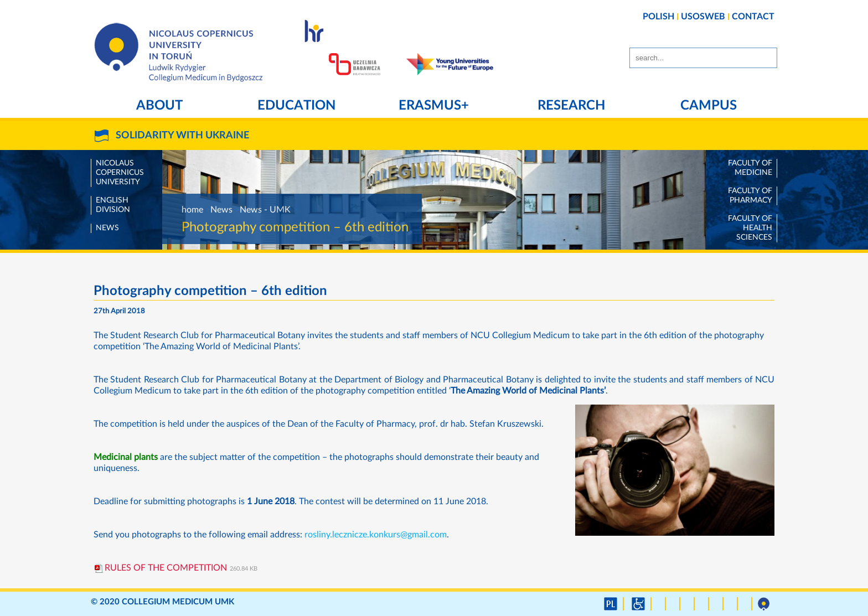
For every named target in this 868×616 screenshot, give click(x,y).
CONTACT (753, 17)
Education (296, 106)
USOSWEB (703, 17)
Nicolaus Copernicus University (120, 173)
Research (571, 106)
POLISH (658, 17)
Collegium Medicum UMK (178, 602)
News (107, 228)
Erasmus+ (434, 106)
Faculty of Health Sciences (750, 228)
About (159, 106)
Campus (709, 106)
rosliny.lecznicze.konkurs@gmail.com (376, 535)
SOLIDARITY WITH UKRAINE (182, 136)
